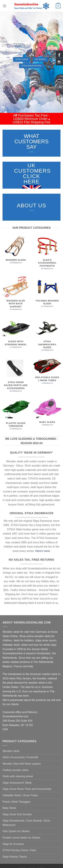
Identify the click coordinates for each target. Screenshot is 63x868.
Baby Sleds (9, 808)
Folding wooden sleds (16, 770)
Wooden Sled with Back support (22, 764)
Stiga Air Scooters (13, 844)
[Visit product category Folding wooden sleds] (47, 293)
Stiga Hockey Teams (15, 857)
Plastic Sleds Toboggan (16, 802)
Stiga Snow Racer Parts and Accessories (27, 789)
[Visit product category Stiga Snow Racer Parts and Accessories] (16, 376)
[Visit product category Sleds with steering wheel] (16, 334)
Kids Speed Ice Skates (16, 831)
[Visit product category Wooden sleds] (16, 251)
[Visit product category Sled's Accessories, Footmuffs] (47, 254)
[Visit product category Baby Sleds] (47, 414)
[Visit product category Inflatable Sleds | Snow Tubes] (47, 373)
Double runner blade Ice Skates (21, 838)
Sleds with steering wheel (18, 776)
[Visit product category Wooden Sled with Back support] (16, 295)
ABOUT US (32, 205)
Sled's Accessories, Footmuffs (20, 757)
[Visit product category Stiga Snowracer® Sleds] (47, 336)
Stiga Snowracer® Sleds (17, 783)
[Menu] (5, 6)
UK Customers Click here (32, 173)
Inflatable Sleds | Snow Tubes (20, 795)
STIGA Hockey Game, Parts (19, 850)
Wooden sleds (11, 751)
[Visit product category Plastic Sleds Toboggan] (16, 416)
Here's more (43, 551)
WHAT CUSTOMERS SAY (32, 141)
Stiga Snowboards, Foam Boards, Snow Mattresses (26, 823)
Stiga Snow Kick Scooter (17, 814)
